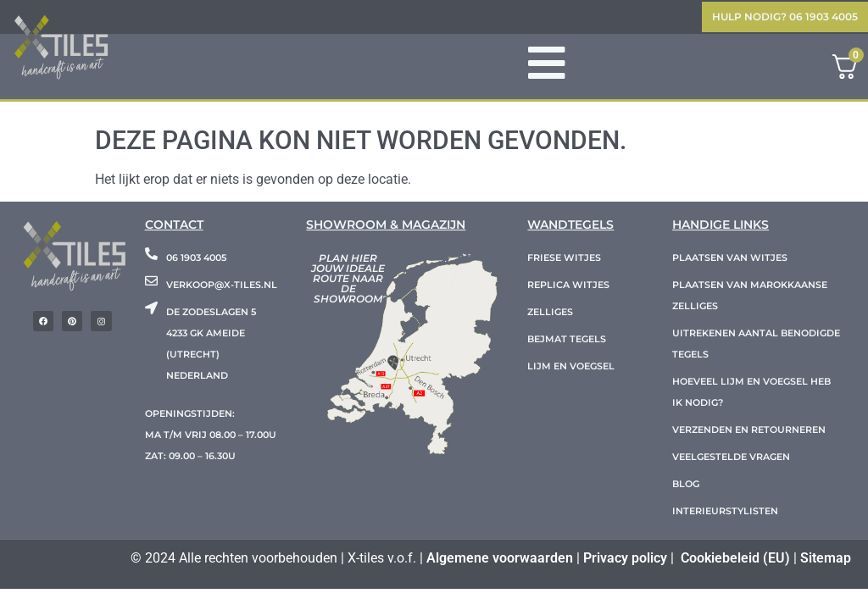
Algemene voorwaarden (500, 558)
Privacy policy (625, 558)
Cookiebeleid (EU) (735, 558)
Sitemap (826, 558)
